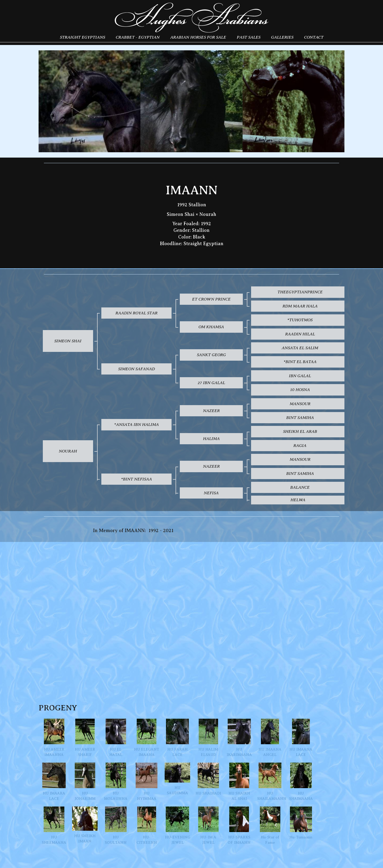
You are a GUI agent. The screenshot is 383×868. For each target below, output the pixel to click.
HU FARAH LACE (177, 738)
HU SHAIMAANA (301, 782)
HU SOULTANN (116, 826)
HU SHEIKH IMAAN (85, 825)
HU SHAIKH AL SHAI (239, 782)
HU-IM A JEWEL (208, 826)
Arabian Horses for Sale (198, 37)
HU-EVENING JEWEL (178, 826)
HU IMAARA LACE (54, 782)
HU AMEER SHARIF (85, 738)
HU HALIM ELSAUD (208, 738)
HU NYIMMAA (147, 782)
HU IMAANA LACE (301, 738)
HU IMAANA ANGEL (270, 738)
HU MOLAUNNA (116, 782)
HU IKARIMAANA (239, 738)
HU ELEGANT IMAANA (147, 738)
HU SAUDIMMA (177, 779)
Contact (314, 37)
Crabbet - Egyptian (138, 37)
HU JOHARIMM (85, 782)
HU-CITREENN (147, 826)
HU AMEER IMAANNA (54, 738)
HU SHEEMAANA (54, 826)
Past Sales (249, 37)
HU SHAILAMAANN (270, 782)
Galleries (282, 37)
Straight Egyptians (82, 37)
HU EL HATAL (116, 738)
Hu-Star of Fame (270, 826)
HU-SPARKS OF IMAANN (239, 826)
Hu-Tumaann (301, 823)
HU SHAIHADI (208, 779)
